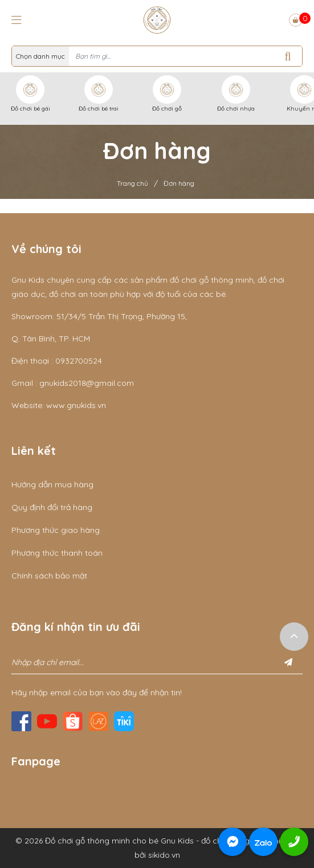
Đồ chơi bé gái (30, 109)
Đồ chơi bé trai (99, 109)
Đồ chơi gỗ (167, 109)
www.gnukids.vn (76, 405)
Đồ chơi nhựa (236, 109)
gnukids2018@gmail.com (87, 383)
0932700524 (79, 361)
